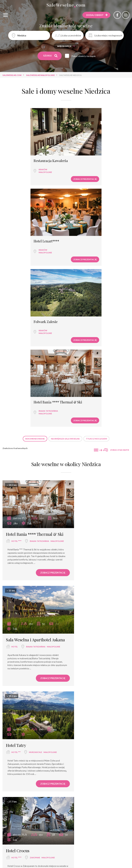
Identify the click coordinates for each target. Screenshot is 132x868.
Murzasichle (18, 480)
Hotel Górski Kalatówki (26, 575)
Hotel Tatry (16, 467)
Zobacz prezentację (48, 172)
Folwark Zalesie (19, 228)
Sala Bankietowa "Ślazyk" (93, 690)
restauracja (33, 831)
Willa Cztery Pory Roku (27, 690)
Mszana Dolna (85, 593)
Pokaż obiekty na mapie (85, 56)
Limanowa (82, 703)
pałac (89, 837)
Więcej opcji (66, 46)
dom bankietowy (40, 837)
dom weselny (18, 697)
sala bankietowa (66, 831)
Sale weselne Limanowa (65, 789)
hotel (80, 365)
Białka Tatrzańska (85, 236)
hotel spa (59, 837)
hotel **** (16, 365)
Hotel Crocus (83, 467)
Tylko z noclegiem (96, 264)
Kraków (16, 163)
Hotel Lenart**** (83, 154)
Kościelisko (17, 703)
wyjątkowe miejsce (15, 837)
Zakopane (100, 474)
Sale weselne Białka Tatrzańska (66, 795)
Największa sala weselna (65, 264)
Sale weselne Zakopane (34, 789)
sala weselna (14, 831)
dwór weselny (119, 837)
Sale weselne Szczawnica (96, 789)
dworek (101, 837)
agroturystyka (66, 843)
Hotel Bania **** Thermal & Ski (95, 228)
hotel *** (16, 474)
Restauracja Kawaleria (24, 154)
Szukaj (51, 56)
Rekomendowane (35, 264)
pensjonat (75, 837)
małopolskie (19, 165)
